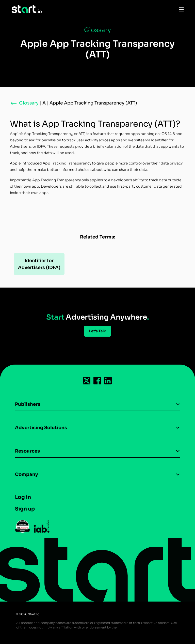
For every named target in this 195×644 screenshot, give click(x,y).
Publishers (28, 404)
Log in (23, 497)
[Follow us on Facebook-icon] (97, 381)
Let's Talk (97, 331)
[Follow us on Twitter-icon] (87, 381)
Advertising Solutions (41, 428)
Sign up (25, 509)
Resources (27, 451)
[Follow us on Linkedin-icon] (108, 381)
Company (26, 474)
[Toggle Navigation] (180, 9)
